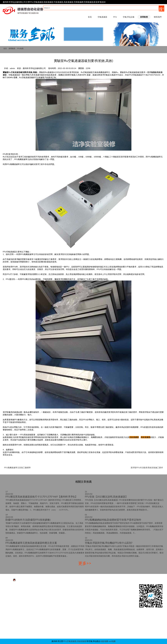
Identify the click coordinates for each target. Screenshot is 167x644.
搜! (161, 9)
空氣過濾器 (102, 17)
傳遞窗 (73, 614)
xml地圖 (112, 641)
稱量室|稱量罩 (76, 618)
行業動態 (107, 589)
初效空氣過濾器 (13, 598)
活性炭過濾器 (12, 589)
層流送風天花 (76, 602)
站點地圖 (104, 641)
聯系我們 (158, 17)
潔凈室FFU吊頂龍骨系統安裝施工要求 (147, 468)
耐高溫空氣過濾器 (14, 606)
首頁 (90, 17)
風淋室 (73, 589)
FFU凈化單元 (41, 589)
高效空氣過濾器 (13, 602)
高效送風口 (75, 606)
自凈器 (73, 630)
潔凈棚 (73, 598)
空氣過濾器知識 (110, 598)
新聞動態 (144, 17)
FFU (115, 17)
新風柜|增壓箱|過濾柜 (79, 622)
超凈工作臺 (75, 594)
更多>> (85, 563)
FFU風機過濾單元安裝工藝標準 (17, 468)
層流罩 (73, 610)
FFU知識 (20, 48)
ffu (10, 72)
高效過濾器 (62, 72)
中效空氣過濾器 (13, 594)
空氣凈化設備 (129, 17)
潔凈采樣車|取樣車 (78, 626)
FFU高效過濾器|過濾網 (45, 594)
